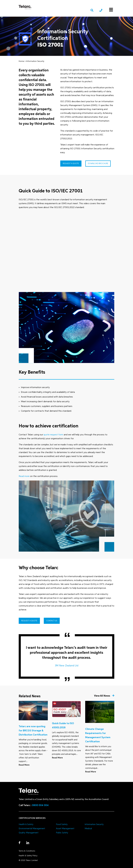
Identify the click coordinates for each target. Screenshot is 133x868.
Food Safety (62, 824)
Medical (88, 829)
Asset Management (65, 829)
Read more (24, 476)
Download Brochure (98, 164)
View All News (104, 696)
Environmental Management (32, 829)
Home (21, 61)
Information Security (35, 61)
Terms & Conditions (27, 851)
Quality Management (29, 833)
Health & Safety (26, 824)
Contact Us (52, 621)
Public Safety (62, 833)
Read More (24, 765)
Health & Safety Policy (28, 856)
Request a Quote (71, 164)
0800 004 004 (40, 805)
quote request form (54, 435)
